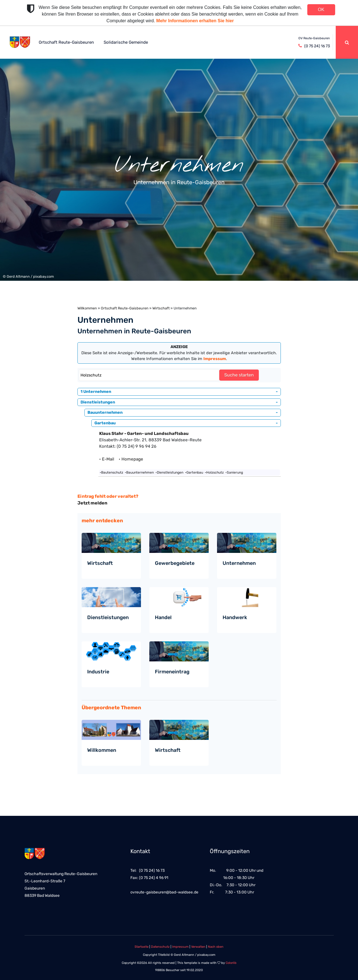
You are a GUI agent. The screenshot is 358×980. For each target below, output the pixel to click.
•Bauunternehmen (139, 472)
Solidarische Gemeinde (126, 42)
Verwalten (198, 947)
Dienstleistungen (108, 617)
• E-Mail (108, 459)
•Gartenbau (194, 472)
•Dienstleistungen (169, 472)
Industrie (98, 672)
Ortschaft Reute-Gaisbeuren (66, 42)
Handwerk (235, 617)
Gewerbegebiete (175, 563)
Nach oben (216, 947)
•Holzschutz (214, 472)
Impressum (180, 947)
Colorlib (231, 963)
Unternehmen (239, 563)
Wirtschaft (161, 308)
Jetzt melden (92, 503)
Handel (163, 617)
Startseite (142, 947)
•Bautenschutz (111, 472)
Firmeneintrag (172, 672)
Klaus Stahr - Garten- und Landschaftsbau (144, 434)
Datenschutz (160, 947)
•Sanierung (234, 472)
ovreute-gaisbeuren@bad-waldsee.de (164, 892)
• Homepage (131, 459)
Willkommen (87, 308)
